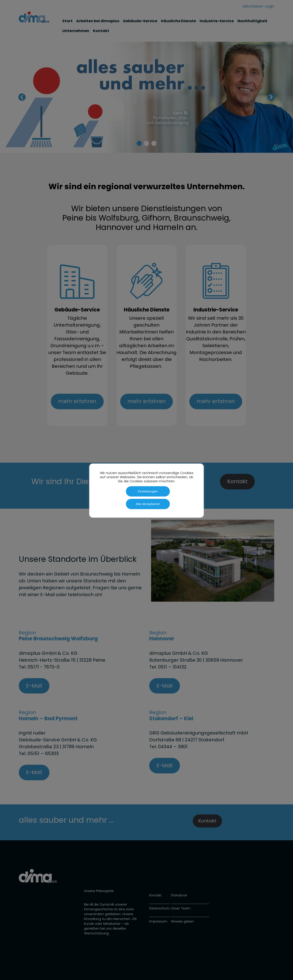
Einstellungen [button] (148, 491)
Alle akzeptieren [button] (148, 504)
